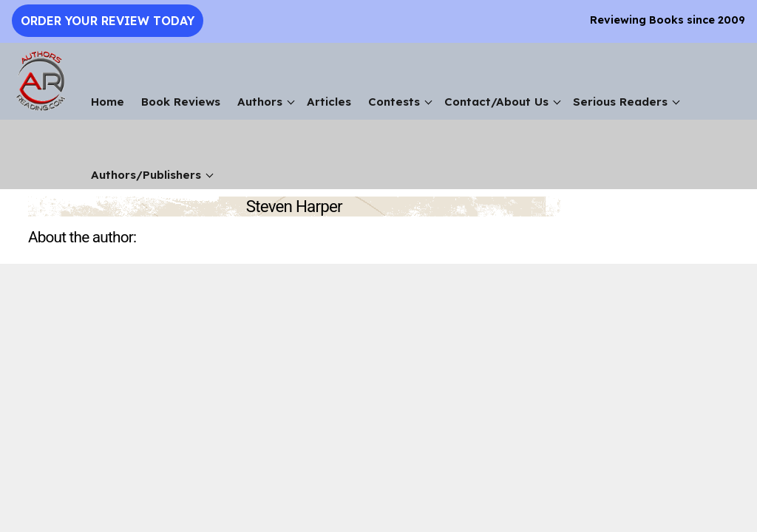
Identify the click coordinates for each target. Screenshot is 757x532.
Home (108, 102)
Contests (394, 102)
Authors (260, 102)
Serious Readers (620, 102)
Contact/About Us (496, 102)
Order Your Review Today (108, 21)
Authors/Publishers (146, 175)
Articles (329, 102)
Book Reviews (181, 102)
